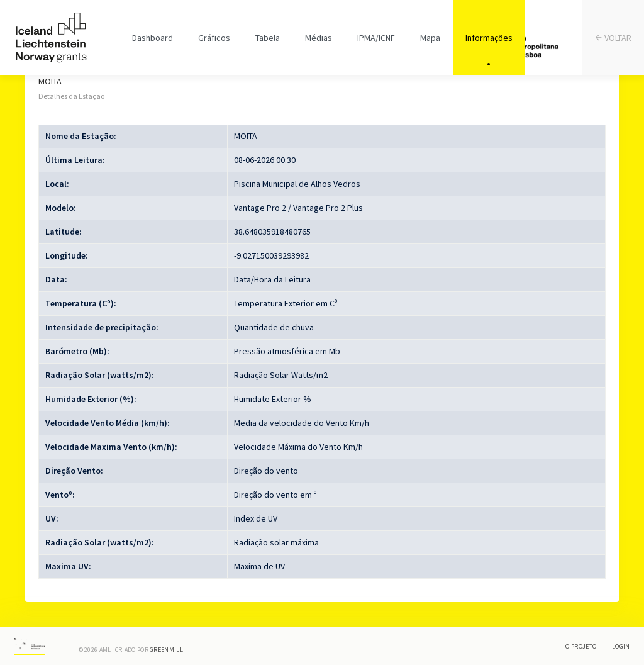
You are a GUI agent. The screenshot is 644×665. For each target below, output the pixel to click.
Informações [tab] (489, 38)
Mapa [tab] (430, 38)
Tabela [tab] (268, 38)
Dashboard (153, 38)
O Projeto (581, 646)
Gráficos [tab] (214, 38)
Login (621, 646)
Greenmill (166, 650)
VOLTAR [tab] (613, 38)
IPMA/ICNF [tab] (376, 38)
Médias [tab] (319, 38)
